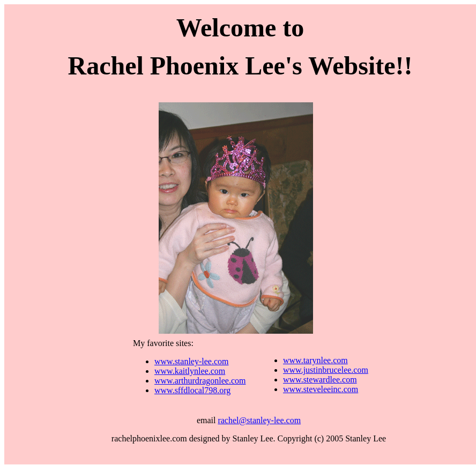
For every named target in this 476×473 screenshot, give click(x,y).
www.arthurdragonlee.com (200, 381)
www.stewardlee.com (320, 380)
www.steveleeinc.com (321, 389)
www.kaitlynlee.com (190, 371)
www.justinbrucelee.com (326, 370)
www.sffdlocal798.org (192, 390)
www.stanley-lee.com (191, 361)
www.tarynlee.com (315, 360)
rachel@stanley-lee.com (259, 420)
